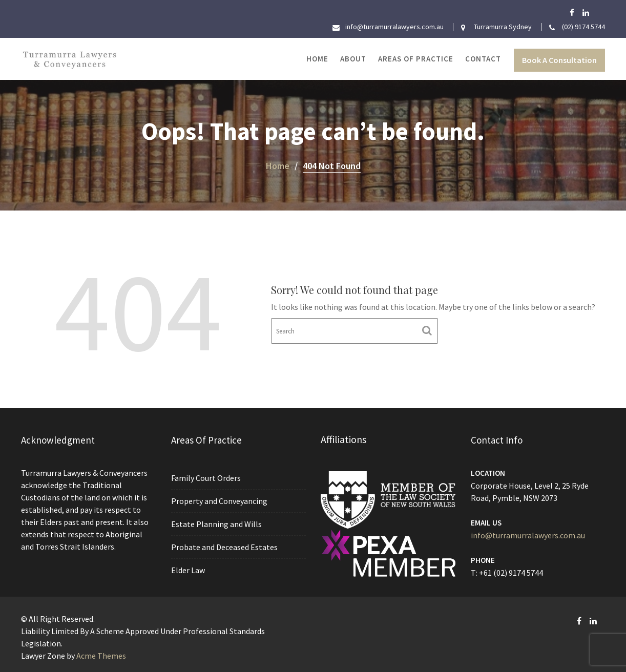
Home (317, 59)
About (353, 59)
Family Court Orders (206, 478)
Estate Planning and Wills (216, 524)
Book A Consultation (559, 60)
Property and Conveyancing (219, 501)
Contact (483, 59)
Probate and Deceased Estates (224, 547)
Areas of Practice (416, 59)
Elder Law (188, 570)
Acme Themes (101, 656)
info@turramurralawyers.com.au (528, 535)
